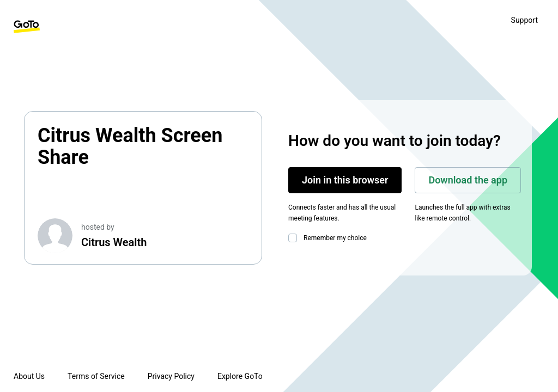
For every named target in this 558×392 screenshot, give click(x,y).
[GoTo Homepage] (27, 27)
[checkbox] (295, 238)
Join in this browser (345, 180)
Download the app (468, 180)
